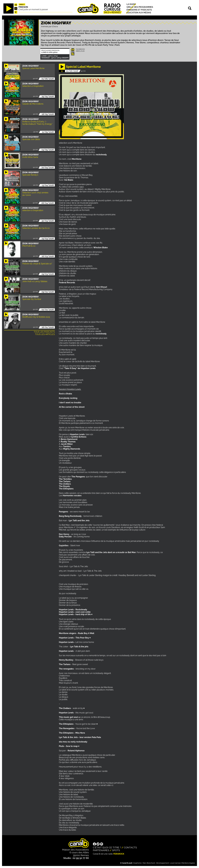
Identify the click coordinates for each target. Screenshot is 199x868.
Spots (116, 850)
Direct (22, 4)
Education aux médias (139, 13)
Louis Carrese (175, 863)
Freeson (23, 7)
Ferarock (119, 854)
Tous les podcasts (44, 332)
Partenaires (101, 850)
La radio (131, 4)
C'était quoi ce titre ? (107, 847)
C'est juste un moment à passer (33, 9)
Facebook (80, 49)
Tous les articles (45, 334)
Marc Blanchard (149, 863)
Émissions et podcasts (139, 10)
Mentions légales (188, 863)
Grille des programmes (140, 7)
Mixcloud (80, 51)
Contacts (130, 847)
